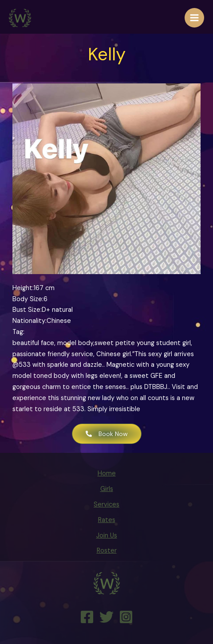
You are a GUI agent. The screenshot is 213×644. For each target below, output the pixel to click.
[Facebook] (87, 617)
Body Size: (28, 299)
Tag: (18, 332)
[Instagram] (126, 617)
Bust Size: (27, 310)
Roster (107, 551)
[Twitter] (106, 617)
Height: (23, 288)
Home (107, 473)
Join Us (107, 536)
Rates (107, 520)
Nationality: (30, 321)
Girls (107, 489)
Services (106, 505)
